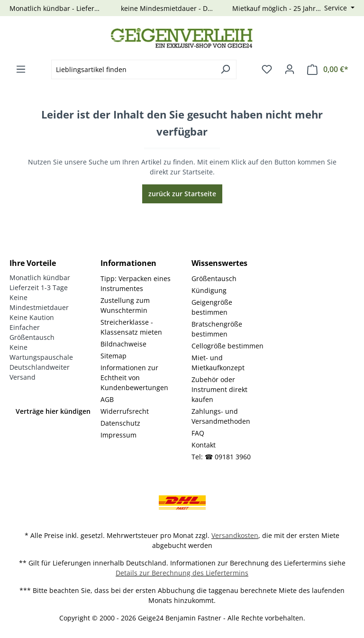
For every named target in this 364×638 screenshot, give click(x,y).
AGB (107, 399)
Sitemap (114, 356)
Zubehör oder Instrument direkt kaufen (219, 389)
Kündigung (209, 290)
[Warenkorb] (328, 69)
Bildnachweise (123, 344)
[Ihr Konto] (290, 69)
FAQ (198, 433)
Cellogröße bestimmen (227, 346)
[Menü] (21, 69)
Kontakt (204, 445)
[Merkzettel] (267, 69)
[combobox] (133, 69)
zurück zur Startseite (182, 194)
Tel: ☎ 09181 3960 (221, 457)
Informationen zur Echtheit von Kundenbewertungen (134, 378)
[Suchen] (225, 69)
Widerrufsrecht (125, 411)
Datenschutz (120, 423)
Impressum (118, 435)
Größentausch (214, 278)
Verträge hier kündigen (53, 411)
